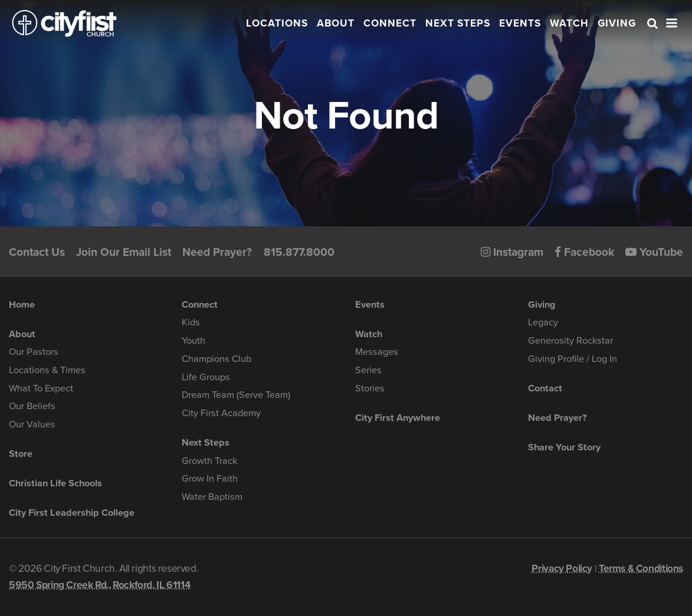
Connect (390, 23)
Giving (617, 23)
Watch (569, 23)
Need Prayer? (217, 252)
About (336, 23)
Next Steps (458, 23)
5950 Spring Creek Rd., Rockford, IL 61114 (99, 585)
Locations (277, 23)
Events (520, 23)
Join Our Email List (124, 252)
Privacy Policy (562, 569)
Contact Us (37, 252)
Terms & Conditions (641, 569)
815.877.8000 (299, 252)
